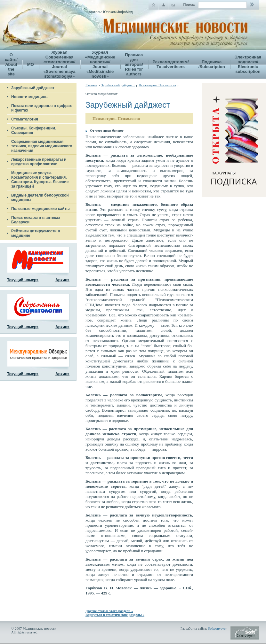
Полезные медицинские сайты (40, 209)
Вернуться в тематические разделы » (115, 615)
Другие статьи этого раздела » (109, 611)
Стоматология (25, 119)
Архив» (62, 280)
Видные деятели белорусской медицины (40, 198)
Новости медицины (30, 97)
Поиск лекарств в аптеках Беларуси (36, 220)
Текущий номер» (23, 280)
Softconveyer (218, 628)
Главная (91, 85)
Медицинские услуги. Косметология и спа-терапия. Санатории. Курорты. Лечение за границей (40, 180)
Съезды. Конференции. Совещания (34, 130)
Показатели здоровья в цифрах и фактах (41, 108)
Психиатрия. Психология (157, 85)
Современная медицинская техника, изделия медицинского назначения (42, 146)
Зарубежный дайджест (33, 88)
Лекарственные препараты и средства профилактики (39, 162)
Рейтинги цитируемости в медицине (36, 233)
